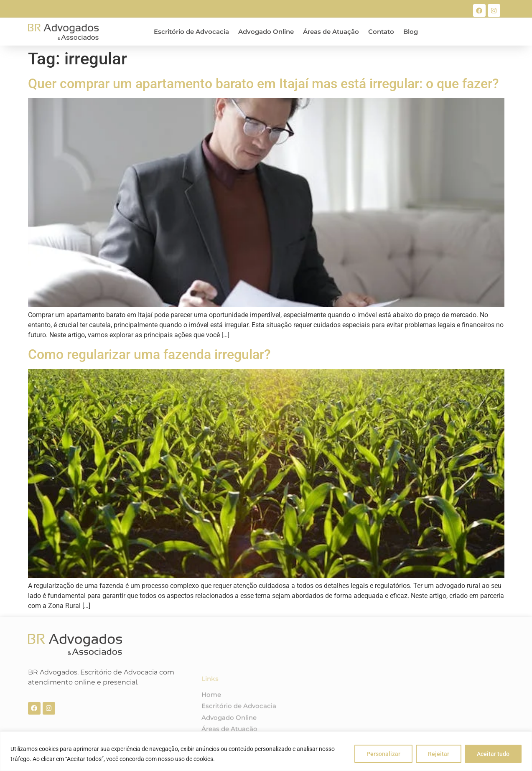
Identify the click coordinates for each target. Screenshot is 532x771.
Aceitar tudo (493, 754)
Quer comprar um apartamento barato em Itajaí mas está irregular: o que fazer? (263, 84)
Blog (411, 32)
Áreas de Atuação (331, 32)
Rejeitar (439, 754)
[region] (266, 751)
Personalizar (383, 754)
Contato (381, 32)
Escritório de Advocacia (191, 32)
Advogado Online (266, 32)
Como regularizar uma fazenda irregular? (149, 354)
